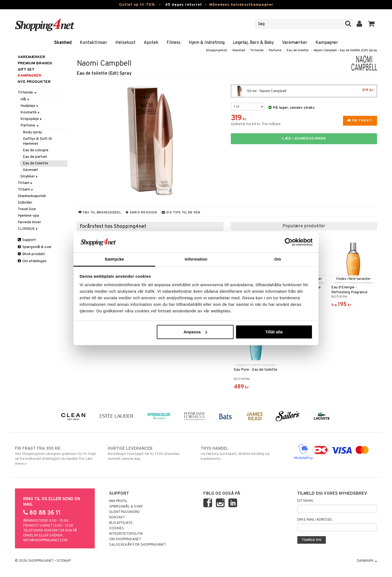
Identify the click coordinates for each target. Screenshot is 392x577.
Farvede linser (29, 222)
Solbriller (25, 203)
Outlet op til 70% (137, 5)
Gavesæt (30, 170)
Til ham (25, 183)
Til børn (26, 190)
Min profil (118, 501)
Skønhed (63, 43)
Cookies (117, 528)
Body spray (32, 132)
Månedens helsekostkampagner (241, 5)
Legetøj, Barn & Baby (253, 43)
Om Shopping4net (125, 539)
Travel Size (27, 209)
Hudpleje (30, 106)
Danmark (367, 561)
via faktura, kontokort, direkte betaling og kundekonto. (242, 454)
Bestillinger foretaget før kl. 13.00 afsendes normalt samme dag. (150, 454)
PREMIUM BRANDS (35, 63)
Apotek (151, 43)
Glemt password (124, 512)
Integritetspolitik (126, 534)
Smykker (29, 176)
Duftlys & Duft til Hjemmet (37, 141)
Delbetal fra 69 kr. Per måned (256, 124)
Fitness (174, 43)
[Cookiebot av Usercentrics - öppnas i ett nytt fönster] (289, 242)
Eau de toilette (298, 50)
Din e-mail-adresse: (315, 520)
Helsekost (125, 43)
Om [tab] (278, 259)
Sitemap (64, 561)
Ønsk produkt (31, 254)
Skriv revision (141, 213)
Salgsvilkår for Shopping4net (138, 545)
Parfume (275, 50)
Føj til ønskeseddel (100, 213)
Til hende (257, 50)
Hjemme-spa (28, 216)
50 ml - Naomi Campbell (304, 91)
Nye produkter (34, 82)
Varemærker (295, 43)
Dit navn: (305, 501)
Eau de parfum (35, 157)
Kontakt (117, 518)
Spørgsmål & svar (35, 247)
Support (27, 240)
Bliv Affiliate (121, 523)
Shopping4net (216, 50)
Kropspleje (31, 119)
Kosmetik (30, 112)
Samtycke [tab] (114, 259)
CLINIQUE (28, 229)
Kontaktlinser (94, 43)
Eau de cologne (36, 150)
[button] (371, 24)
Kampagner (327, 43)
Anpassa (195, 332)
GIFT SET (26, 70)
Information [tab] (196, 259)
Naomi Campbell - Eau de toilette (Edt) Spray (345, 50)
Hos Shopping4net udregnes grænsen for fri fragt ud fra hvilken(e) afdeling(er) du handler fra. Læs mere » (57, 456)
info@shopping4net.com (45, 540)
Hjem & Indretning (207, 43)
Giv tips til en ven (181, 213)
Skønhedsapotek (32, 196)
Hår (25, 99)
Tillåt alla (274, 332)
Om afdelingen (32, 261)
